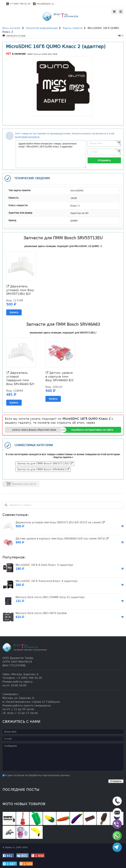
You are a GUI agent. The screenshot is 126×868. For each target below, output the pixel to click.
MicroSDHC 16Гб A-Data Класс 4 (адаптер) (44, 565)
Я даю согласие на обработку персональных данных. (36, 775)
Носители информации (42, 28)
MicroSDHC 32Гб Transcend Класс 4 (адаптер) (47, 581)
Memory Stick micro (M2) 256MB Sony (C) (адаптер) (50, 597)
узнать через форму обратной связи (34, 430)
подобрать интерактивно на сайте (92, 430)
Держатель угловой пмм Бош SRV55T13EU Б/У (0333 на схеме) (60, 522)
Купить (14, 312)
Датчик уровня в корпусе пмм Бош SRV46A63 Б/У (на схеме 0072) (62, 539)
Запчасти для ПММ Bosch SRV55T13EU (45, 463)
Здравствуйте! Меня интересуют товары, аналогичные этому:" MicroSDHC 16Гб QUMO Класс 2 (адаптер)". (51, 154)
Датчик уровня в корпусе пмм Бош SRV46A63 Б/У (59, 377)
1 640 (38, 856)
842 (8, 856)
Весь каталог (12, 28)
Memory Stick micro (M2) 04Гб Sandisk (41, 613)
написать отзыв (16, 36)
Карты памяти (73, 28)
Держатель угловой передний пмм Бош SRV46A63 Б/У (20, 378)
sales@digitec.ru (45, 4)
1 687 (10, 864)
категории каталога (27, 137)
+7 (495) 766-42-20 (20, 4)
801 (22, 856)
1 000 (26, 864)
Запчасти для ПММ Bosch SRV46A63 (43, 469)
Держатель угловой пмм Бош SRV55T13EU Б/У (20, 290)
